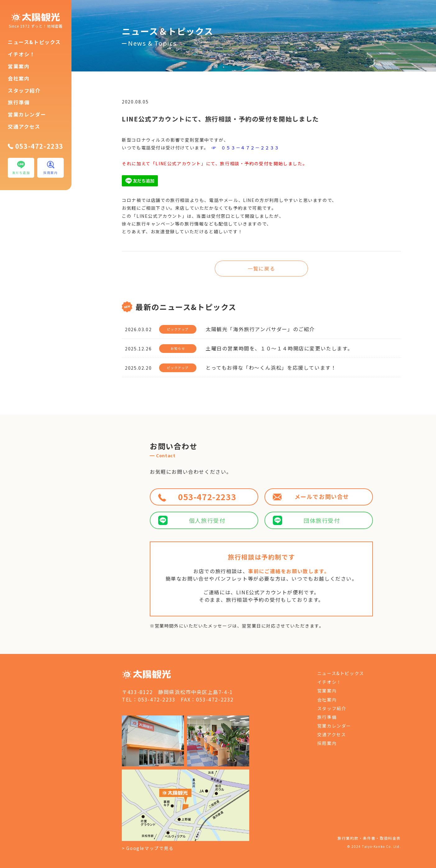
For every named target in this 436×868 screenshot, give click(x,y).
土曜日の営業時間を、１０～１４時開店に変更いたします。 (279, 348)
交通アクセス (24, 126)
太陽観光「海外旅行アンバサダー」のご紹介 (260, 329)
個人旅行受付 (192, 520)
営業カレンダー (27, 114)
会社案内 (19, 78)
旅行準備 (19, 102)
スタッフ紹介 (24, 90)
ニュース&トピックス (34, 42)
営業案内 (19, 66)
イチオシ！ (21, 54)
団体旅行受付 (306, 520)
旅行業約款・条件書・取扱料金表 (369, 838)
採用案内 (327, 743)
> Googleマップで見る (148, 848)
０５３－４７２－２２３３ (250, 148)
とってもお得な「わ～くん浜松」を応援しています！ (271, 368)
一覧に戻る (261, 268)
